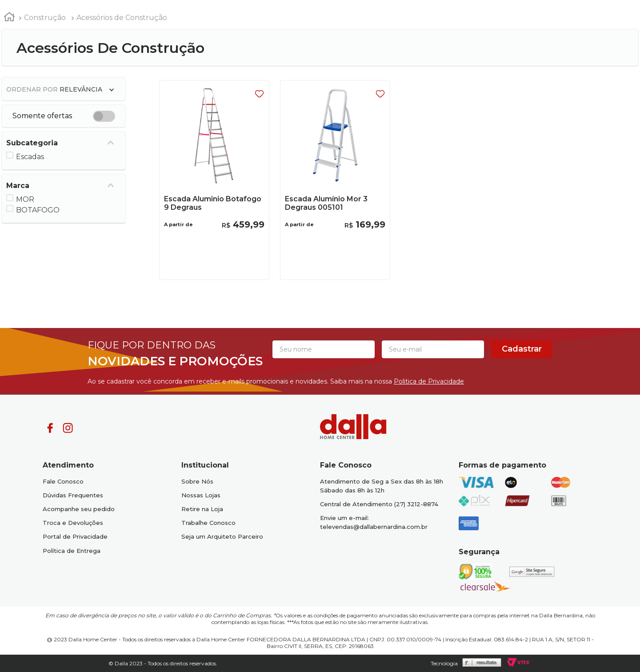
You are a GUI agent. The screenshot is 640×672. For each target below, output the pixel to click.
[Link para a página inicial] (9, 18)
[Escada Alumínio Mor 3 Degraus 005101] (335, 180)
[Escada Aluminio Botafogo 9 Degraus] (214, 180)
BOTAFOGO (38, 210)
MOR (25, 199)
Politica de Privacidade (429, 381)
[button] (64, 143)
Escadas (30, 157)
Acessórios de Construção (122, 18)
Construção (45, 18)
